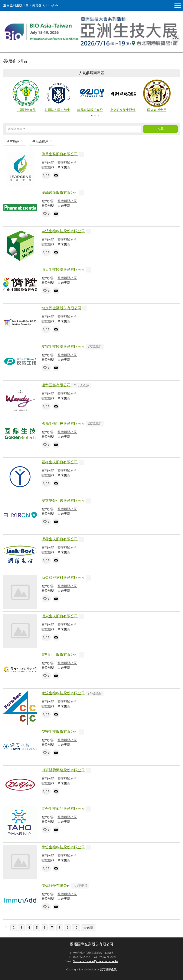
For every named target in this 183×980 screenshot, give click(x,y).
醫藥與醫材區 (67, 163)
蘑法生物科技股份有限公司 (63, 231)
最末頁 (88, 928)
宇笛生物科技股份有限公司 (63, 847)
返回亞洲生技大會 (16, 5)
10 (76, 928)
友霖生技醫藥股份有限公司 (63, 347)
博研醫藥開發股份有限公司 (63, 770)
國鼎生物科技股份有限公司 (63, 424)
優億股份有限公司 (56, 886)
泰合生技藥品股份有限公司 (63, 809)
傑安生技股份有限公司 (60, 732)
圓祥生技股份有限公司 (60, 462)
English (53, 5)
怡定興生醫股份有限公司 (61, 308)
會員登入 (38, 5)
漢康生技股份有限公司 (60, 616)
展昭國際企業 (108, 969)
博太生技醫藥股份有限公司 (63, 270)
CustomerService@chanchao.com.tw (96, 961)
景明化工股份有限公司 (60, 655)
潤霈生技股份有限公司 (60, 539)
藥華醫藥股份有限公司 (60, 193)
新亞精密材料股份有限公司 (63, 578)
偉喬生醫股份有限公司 (60, 154)
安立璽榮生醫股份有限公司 (63, 501)
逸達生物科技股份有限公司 (63, 693)
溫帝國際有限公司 (56, 385)
